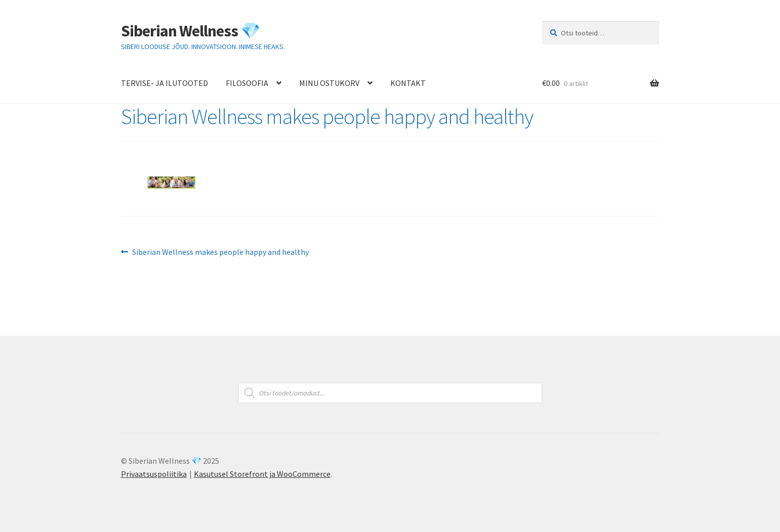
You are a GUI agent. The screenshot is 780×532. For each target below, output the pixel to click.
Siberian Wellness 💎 (191, 31)
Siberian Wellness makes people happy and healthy (220, 252)
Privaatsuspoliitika (154, 474)
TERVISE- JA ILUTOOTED (165, 83)
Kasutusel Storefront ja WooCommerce (262, 474)
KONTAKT (408, 83)
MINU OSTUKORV (329, 83)
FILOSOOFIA (247, 83)
